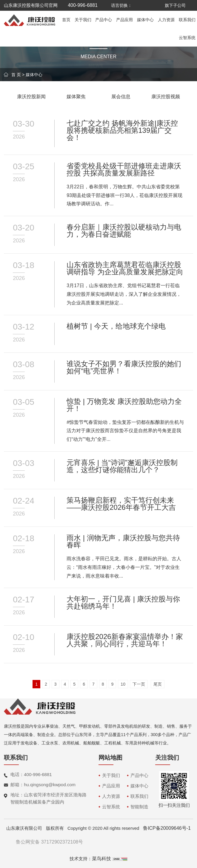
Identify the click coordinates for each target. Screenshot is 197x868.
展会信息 (121, 97)
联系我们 (187, 20)
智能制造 (139, 807)
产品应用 (124, 20)
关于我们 (83, 20)
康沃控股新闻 (31, 97)
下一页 (139, 684)
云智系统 (187, 38)
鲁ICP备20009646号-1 (167, 828)
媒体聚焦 (76, 97)
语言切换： (121, 5)
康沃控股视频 (166, 97)
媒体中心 (145, 20)
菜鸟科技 (101, 859)
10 (123, 684)
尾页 (158, 684)
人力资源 (166, 20)
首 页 (16, 75)
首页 (66, 20)
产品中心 (104, 20)
